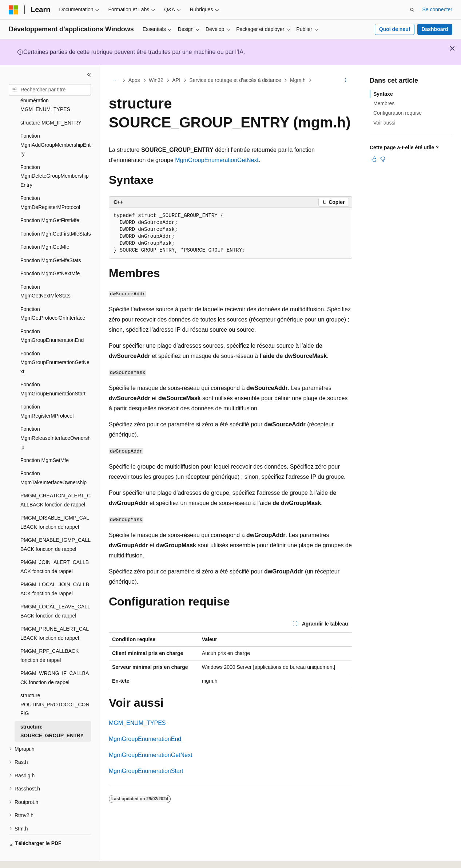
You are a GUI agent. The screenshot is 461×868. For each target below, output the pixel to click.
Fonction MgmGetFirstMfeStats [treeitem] (56, 214)
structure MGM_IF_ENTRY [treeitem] (51, 103)
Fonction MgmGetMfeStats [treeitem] (51, 240)
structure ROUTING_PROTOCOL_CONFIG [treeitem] (55, 684)
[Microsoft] (13, 10)
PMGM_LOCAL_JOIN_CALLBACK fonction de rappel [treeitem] (55, 569)
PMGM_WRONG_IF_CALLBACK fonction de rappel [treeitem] (55, 658)
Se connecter (438, 9)
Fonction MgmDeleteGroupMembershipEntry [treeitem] (55, 156)
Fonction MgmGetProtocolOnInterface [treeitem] (53, 294)
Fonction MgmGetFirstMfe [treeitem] (50, 200)
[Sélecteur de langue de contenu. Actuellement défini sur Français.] (26, 856)
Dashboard (435, 29)
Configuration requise (398, 113)
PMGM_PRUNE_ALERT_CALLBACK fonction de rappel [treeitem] (55, 613)
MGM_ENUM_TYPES (137, 723)
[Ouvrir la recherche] (412, 10)
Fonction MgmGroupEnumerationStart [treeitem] (53, 369)
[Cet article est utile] (374, 159)
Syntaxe (383, 94)
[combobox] (50, 90)
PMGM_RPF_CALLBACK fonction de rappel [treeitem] (49, 636)
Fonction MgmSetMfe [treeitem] (45, 440)
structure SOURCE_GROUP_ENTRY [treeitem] (52, 711)
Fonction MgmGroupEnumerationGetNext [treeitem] (55, 342)
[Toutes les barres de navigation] (115, 80)
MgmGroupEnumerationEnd (145, 739)
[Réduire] (89, 75)
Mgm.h (298, 80)
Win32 (156, 80)
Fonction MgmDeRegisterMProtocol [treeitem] (50, 183)
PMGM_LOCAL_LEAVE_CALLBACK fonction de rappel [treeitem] (55, 591)
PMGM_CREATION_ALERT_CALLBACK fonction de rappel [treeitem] (55, 480)
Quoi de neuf (395, 29)
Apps (134, 80)
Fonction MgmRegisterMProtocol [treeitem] (47, 391)
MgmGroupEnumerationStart (146, 771)
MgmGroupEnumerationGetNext (217, 160)
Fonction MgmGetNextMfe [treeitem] (50, 253)
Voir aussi (384, 123)
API (176, 80)
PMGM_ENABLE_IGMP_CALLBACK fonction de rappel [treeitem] (55, 524)
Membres (384, 103)
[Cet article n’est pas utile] (383, 159)
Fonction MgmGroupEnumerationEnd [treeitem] (52, 316)
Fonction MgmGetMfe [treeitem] (45, 227)
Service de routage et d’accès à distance (235, 80)
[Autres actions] (346, 80)
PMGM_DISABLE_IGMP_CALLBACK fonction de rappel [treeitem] (55, 502)
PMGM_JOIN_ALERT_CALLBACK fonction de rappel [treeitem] (55, 547)
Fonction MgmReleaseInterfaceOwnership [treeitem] (55, 418)
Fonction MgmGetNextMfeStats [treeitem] (45, 271)
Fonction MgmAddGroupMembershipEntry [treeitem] (55, 125)
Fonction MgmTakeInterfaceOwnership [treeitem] (53, 458)
